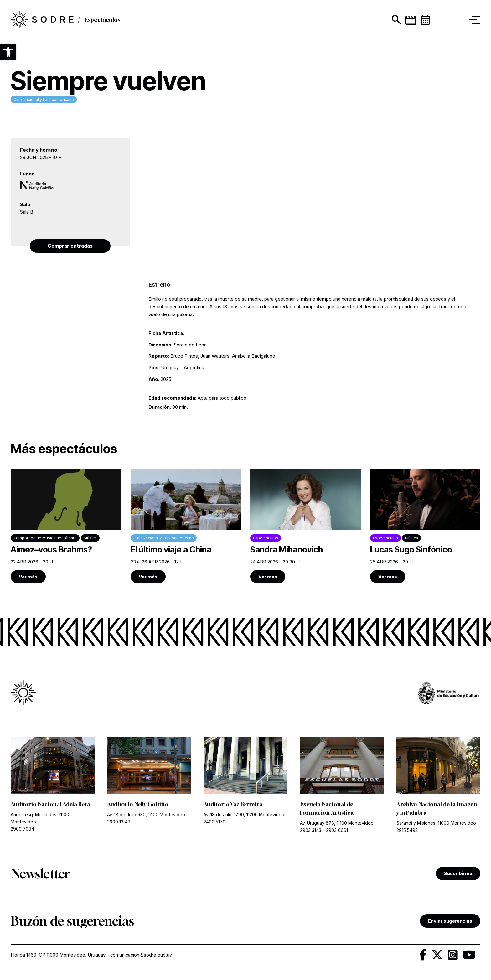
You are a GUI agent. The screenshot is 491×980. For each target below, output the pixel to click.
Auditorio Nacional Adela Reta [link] (51, 805)
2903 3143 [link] (311, 831)
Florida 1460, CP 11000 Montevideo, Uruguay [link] (58, 956)
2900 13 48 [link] (119, 822)
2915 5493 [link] (407, 831)
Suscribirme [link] (458, 874)
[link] (66, 527)
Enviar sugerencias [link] (450, 921)
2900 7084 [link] (22, 830)
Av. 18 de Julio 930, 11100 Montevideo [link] (146, 815)
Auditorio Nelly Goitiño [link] (138, 805)
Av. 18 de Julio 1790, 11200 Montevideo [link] (244, 815)
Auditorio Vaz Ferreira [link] (234, 805)
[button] (8, 52)
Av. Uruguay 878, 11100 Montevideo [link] (337, 824)
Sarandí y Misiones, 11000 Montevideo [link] (436, 824)
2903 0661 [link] (337, 831)
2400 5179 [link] (214, 822)
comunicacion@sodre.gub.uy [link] (142, 956)
